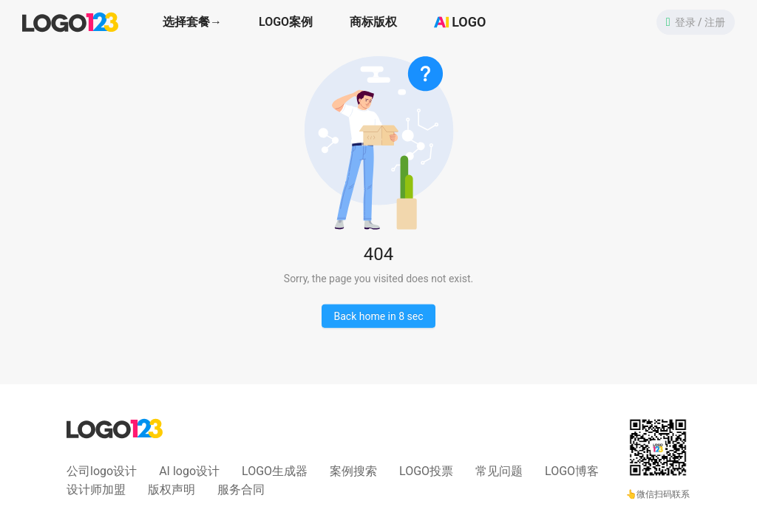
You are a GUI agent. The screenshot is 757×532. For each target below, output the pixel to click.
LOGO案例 (286, 22)
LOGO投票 (426, 471)
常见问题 (499, 471)
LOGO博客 (572, 471)
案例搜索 (353, 471)
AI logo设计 (189, 471)
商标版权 (373, 22)
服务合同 (241, 490)
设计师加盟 (96, 490)
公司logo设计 (102, 471)
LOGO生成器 (275, 471)
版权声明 (172, 490)
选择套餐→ (192, 22)
